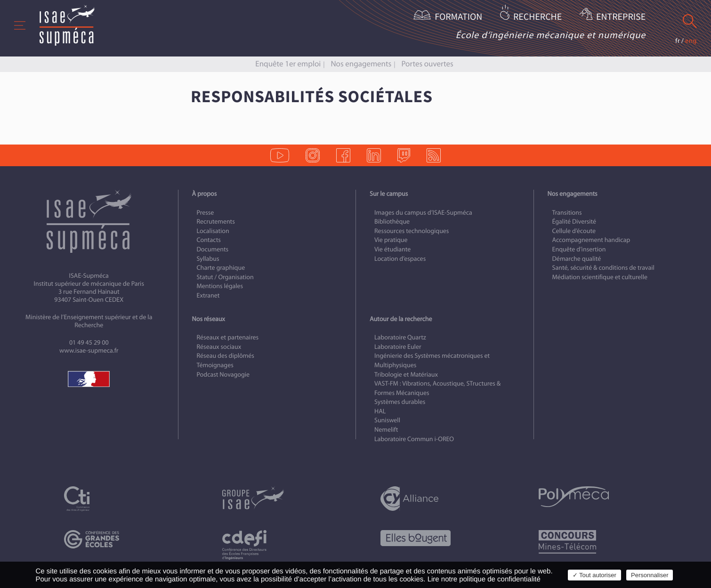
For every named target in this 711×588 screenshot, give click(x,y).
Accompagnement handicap (591, 240)
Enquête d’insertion (579, 249)
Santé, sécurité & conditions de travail (603, 268)
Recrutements (216, 222)
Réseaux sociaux (219, 347)
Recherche (537, 17)
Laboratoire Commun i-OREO (414, 439)
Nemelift (386, 430)
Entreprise (621, 17)
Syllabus (208, 259)
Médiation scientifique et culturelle (600, 277)
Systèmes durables (400, 402)
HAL (380, 411)
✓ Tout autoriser (594, 575)
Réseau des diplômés (226, 356)
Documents (213, 249)
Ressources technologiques (412, 231)
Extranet (208, 295)
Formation (458, 17)
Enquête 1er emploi (288, 64)
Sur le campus (389, 194)
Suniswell (387, 420)
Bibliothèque (392, 222)
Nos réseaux (209, 319)
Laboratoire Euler (398, 347)
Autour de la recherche (401, 319)
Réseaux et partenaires (228, 337)
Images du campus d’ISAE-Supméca (423, 213)
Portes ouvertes (427, 64)
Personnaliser (650, 575)
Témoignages (215, 365)
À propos (205, 194)
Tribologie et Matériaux (406, 375)
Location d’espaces (400, 259)
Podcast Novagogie (223, 375)
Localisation (213, 231)
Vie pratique (391, 240)
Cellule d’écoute (574, 231)
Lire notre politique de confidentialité (484, 579)
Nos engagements (361, 64)
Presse (206, 213)
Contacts (209, 240)
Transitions (567, 213)
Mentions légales (220, 286)
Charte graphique (221, 268)
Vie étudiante (392, 249)
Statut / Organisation (225, 277)
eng (691, 41)
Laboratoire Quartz (400, 337)
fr (678, 41)
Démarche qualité (577, 259)
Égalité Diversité (574, 222)
